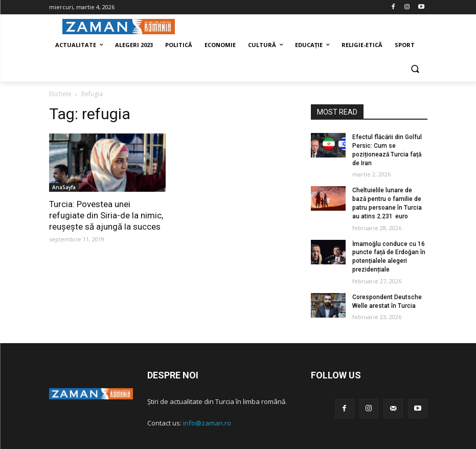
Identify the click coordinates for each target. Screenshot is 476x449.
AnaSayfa (64, 187)
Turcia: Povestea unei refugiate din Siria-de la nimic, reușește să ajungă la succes (106, 215)
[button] (415, 70)
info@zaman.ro (207, 423)
